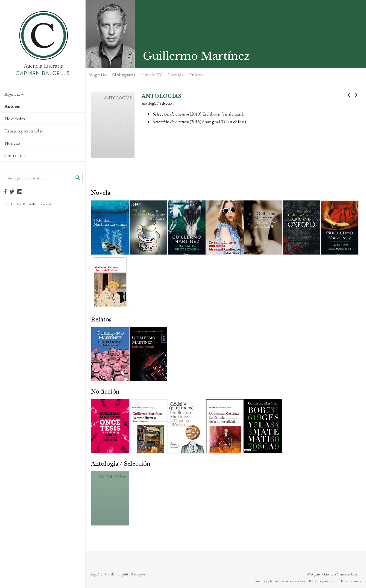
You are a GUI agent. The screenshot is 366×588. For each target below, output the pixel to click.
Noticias (12, 143)
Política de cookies (349, 581)
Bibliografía (124, 75)
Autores (12, 106)
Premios (176, 75)
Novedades (15, 119)
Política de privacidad (322, 581)
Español (9, 204)
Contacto (15, 155)
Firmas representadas (24, 131)
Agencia (14, 94)
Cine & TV (152, 75)
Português (46, 204)
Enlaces (196, 75)
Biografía (97, 75)
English (33, 204)
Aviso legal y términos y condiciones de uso (280, 581)
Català (21, 204)
